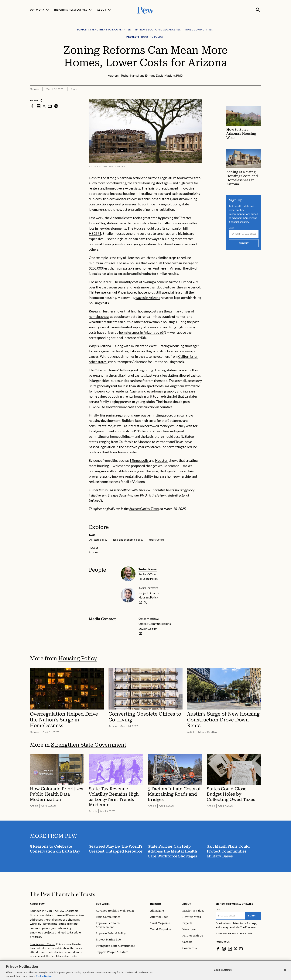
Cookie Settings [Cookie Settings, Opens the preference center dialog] (223, 973)
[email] (140, 602)
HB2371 (95, 233)
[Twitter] (235, 949)
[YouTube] (241, 949)
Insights (156, 904)
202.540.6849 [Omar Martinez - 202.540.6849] (148, 628)
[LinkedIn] (230, 949)
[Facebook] (218, 949)
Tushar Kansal (148, 569)
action (137, 178)
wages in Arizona (148, 298)
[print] (56, 106)
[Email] (244, 234)
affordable (192, 386)
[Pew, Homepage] (145, 10)
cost (135, 282)
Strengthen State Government (89, 745)
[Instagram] (224, 949)
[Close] (285, 973)
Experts (94, 351)
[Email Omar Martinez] (140, 633)
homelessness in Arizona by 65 (141, 332)
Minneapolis (139, 460)
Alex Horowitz (148, 588)
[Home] (62, 894)
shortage (191, 346)
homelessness (99, 316)
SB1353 (137, 431)
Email (232, 228)
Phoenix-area (127, 292)
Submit (244, 243)
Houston (162, 460)
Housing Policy (78, 658)
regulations (132, 351)
